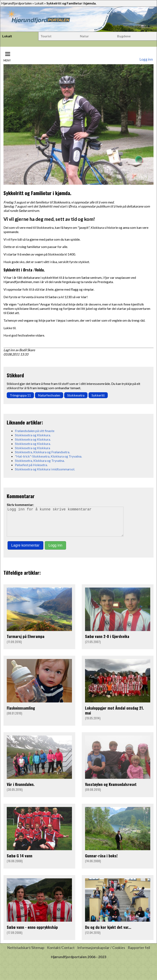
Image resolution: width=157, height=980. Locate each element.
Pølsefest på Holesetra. (31, 465)
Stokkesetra (76, 395)
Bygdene (124, 36)
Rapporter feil (139, 953)
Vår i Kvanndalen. (21, 790)
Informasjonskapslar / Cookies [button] (101, 953)
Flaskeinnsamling (21, 714)
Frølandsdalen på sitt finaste (35, 431)
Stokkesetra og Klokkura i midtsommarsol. (45, 469)
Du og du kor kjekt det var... (108, 933)
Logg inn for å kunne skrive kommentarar (67, 524)
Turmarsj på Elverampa (26, 642)
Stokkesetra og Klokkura (33, 448)
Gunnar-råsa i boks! (101, 861)
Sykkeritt (98, 395)
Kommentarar (21, 496)
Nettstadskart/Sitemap (26, 953)
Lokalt (39, 3)
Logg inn (146, 59)
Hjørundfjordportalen (16, 3)
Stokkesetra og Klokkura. (33, 435)
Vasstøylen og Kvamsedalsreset (111, 790)
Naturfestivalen (49, 395)
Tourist (46, 36)
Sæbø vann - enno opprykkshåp (32, 933)
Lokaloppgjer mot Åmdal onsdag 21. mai (114, 716)
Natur (84, 36)
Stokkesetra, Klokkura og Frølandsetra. (42, 452)
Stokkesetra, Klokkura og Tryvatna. (40, 461)
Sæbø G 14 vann (20, 861)
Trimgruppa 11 (20, 395)
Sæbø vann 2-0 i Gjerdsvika (107, 642)
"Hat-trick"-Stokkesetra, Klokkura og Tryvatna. (48, 456)
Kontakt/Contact (61, 953)
